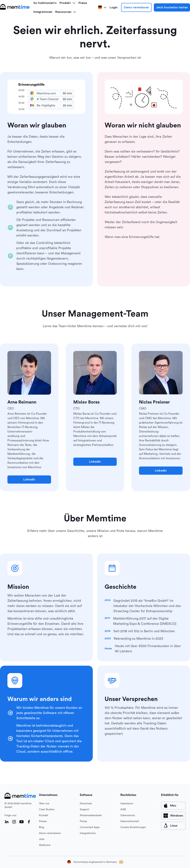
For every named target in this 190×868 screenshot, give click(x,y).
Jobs (42, 839)
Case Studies (47, 809)
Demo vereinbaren (136, 7)
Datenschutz (128, 815)
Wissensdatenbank (91, 815)
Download (86, 804)
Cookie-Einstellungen (133, 827)
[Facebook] (29, 822)
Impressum (127, 804)
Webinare (45, 845)
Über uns (44, 804)
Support (84, 809)
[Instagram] (14, 822)
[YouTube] (22, 822)
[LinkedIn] (7, 822)
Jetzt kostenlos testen (172, 7)
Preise (83, 821)
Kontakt (44, 815)
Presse (43, 821)
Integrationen (43, 12)
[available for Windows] (173, 816)
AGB (123, 809)
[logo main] (15, 7)
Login (114, 7)
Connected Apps (90, 827)
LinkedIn (29, 480)
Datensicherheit (130, 821)
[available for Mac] (173, 806)
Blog (42, 827)
